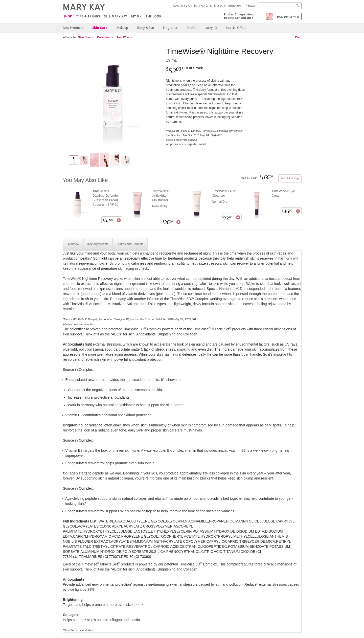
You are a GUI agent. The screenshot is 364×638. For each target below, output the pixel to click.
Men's (191, 28)
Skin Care (100, 28)
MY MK (136, 16)
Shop (68, 17)
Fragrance (170, 28)
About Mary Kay (183, 6)
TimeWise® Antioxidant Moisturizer (161, 196)
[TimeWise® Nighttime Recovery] (112, 98)
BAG (288, 17)
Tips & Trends (88, 16)
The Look (153, 16)
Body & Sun (146, 28)
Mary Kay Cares (203, 6)
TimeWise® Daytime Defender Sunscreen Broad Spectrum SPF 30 (106, 198)
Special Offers (236, 28)
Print (298, 37)
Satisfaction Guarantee (227, 6)
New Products (73, 28)
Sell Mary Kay (116, 16)
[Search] (280, 6)
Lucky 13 (211, 28)
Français (250, 6)
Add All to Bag (290, 178)
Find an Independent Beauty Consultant (239, 16)
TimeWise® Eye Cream (283, 193)
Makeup (122, 28)
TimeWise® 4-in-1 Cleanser (225, 193)
